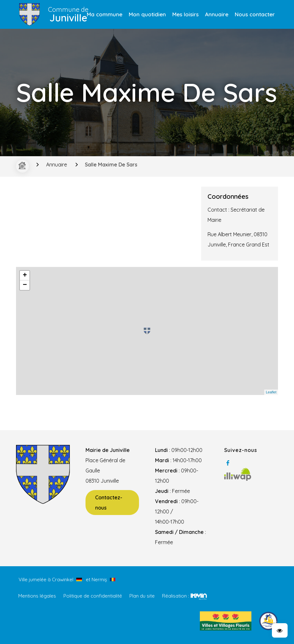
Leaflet (271, 392)
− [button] (25, 285)
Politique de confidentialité (93, 596)
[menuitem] (105, 14)
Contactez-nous (109, 503)
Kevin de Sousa (199, 596)
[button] (280, 630)
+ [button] (25, 276)
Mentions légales (37, 596)
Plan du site (142, 596)
